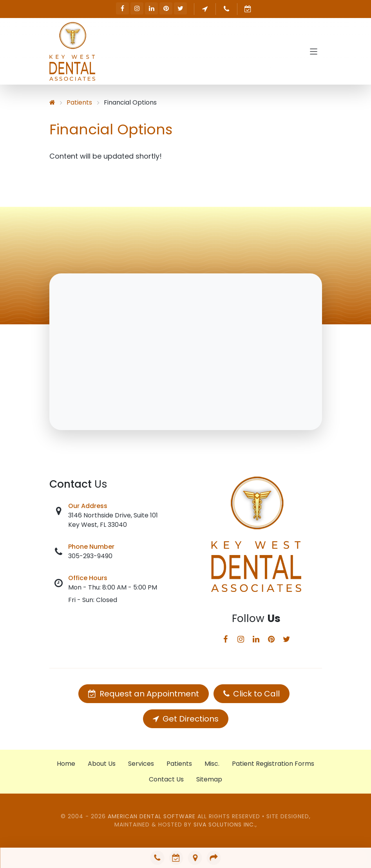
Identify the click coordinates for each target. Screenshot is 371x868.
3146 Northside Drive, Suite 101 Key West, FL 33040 (113, 520)
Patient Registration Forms (273, 764)
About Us (102, 764)
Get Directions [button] (205, 9)
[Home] (52, 102)
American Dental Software (153, 816)
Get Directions (186, 719)
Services (141, 764)
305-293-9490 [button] (227, 9)
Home (66, 764)
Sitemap (209, 779)
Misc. (212, 764)
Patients (79, 102)
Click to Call (252, 694)
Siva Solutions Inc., (225, 825)
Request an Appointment (144, 694)
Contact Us (166, 779)
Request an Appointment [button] (248, 9)
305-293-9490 (90, 556)
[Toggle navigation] (314, 52)
